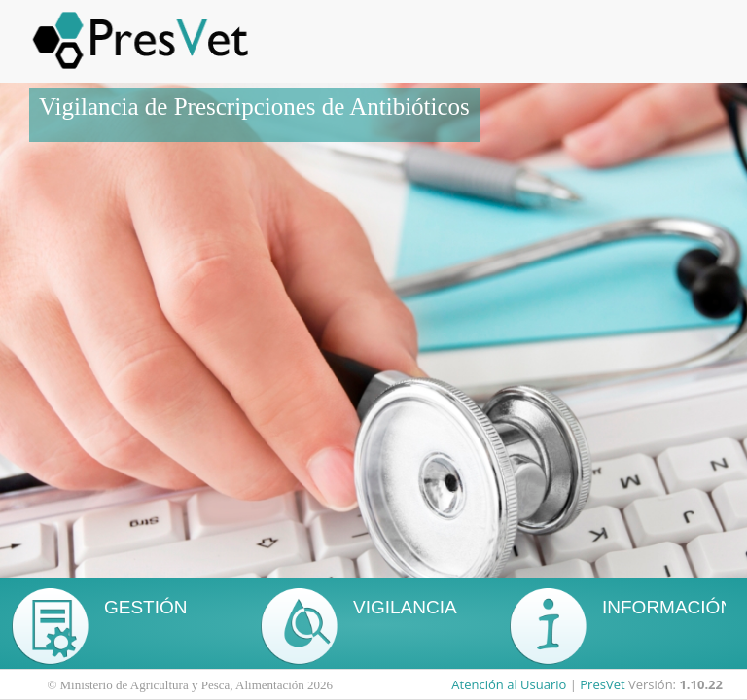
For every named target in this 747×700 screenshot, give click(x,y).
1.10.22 (701, 684)
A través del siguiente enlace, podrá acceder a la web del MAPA (677, 612)
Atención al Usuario (509, 684)
